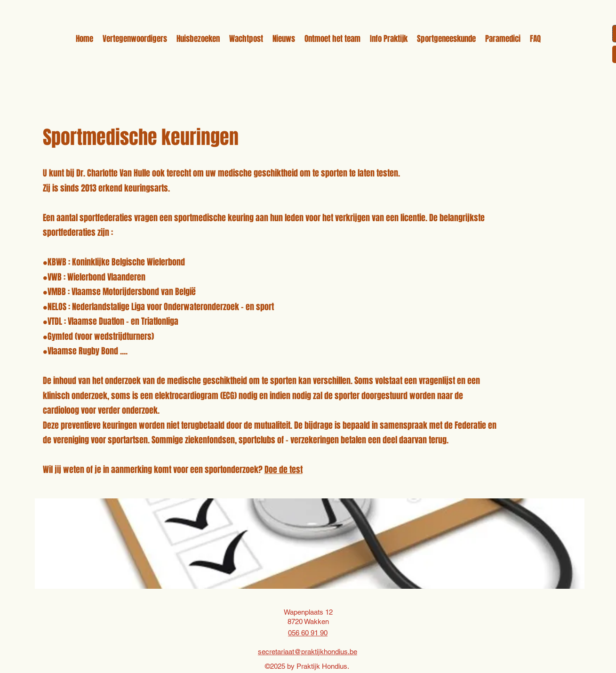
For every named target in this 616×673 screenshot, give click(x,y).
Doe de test (284, 470)
